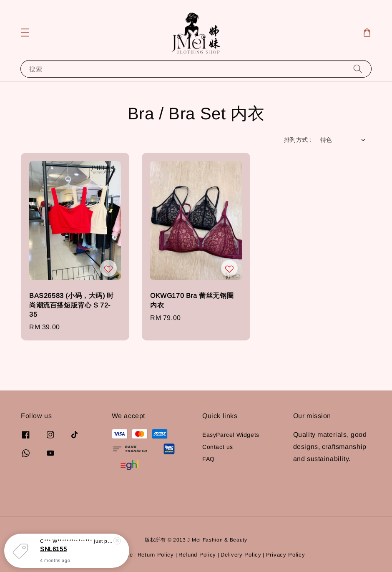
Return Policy (156, 555)
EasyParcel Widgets (231, 435)
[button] (25, 33)
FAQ (209, 459)
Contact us (218, 447)
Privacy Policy (286, 555)
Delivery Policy (241, 555)
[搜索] (358, 69)
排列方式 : (298, 140)
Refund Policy (197, 555)
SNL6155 (53, 549)
